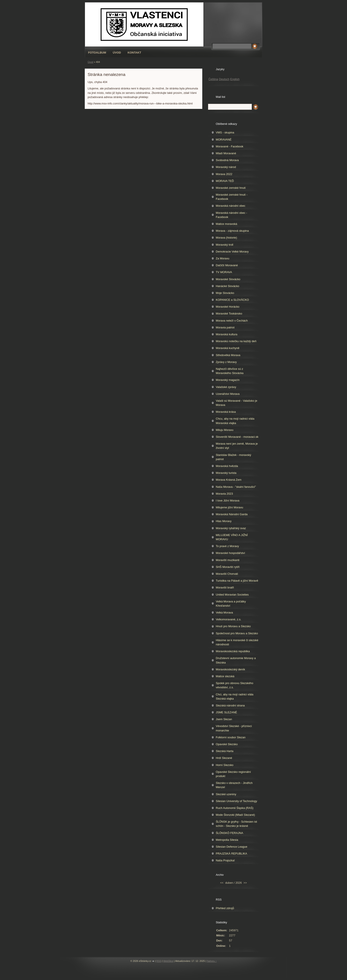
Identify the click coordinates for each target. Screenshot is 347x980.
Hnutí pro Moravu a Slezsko (233, 626)
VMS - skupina (225, 132)
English (235, 79)
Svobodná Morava (227, 160)
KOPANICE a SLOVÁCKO (232, 300)
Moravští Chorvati (227, 574)
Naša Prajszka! (225, 860)
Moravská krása (226, 412)
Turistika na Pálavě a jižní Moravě (237, 581)
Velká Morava (224, 612)
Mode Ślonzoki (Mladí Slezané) (235, 815)
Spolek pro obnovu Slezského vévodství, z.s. (234, 685)
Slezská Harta (225, 751)
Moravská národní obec (231, 206)
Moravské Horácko (228, 307)
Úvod (117, 53)
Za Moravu (223, 258)
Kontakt (135, 53)
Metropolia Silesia (227, 840)
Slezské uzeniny (226, 794)
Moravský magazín (228, 380)
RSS (159, 961)
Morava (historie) (226, 238)
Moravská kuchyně (228, 348)
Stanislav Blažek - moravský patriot (233, 457)
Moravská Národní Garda (232, 514)
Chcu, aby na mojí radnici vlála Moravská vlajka (235, 421)
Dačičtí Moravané (227, 265)
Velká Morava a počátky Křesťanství (231, 604)
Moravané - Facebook (229, 146)
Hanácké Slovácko (227, 286)
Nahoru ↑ (212, 961)
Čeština (213, 79)
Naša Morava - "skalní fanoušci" (236, 487)
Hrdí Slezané (224, 758)
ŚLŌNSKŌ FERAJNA (229, 833)
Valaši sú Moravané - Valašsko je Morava (236, 403)
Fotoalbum (97, 53)
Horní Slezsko (225, 765)
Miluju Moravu (225, 430)
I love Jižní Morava (228, 501)
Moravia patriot (225, 327)
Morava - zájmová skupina (232, 231)
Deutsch (224, 79)
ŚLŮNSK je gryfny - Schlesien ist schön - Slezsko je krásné (236, 824)
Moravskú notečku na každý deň (236, 341)
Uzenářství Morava (228, 394)
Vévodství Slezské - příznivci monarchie (234, 728)
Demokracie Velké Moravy (232, 252)
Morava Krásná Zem (229, 480)
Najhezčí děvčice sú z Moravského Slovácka (230, 371)
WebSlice (168, 961)
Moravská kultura (227, 334)
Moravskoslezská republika (233, 651)
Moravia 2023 (224, 494)
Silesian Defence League (231, 847)
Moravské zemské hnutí (231, 188)
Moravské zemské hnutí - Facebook (232, 197)
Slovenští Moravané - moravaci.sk (237, 437)
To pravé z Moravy (227, 546)
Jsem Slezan (224, 719)
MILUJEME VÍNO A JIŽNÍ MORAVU (232, 537)
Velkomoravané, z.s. (228, 619)
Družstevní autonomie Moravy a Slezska (236, 660)
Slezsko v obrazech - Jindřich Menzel (234, 785)
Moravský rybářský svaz (231, 528)
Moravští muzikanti (228, 560)
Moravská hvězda (227, 466)
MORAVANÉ (224, 140)
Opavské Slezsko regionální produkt (233, 774)
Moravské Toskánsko (229, 313)
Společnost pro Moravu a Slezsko (237, 633)
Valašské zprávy (226, 387)
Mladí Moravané (226, 153)
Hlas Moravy (224, 521)
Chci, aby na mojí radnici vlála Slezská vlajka (235, 696)
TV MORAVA (224, 272)
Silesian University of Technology (236, 801)
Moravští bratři (225, 587)
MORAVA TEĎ (225, 181)
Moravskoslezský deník (230, 669)
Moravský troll (225, 245)
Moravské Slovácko (228, 279)
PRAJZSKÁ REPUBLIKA (231, 854)
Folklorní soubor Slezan (231, 737)
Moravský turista (226, 473)
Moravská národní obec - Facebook (231, 215)
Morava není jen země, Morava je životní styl (237, 446)
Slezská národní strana (230, 705)
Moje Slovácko (225, 293)
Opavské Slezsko (227, 744)
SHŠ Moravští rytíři (228, 567)
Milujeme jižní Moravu (229, 507)
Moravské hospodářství (230, 553)
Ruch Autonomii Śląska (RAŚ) (235, 808)
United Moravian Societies (232, 595)
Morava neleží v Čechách (232, 321)
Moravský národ (226, 167)
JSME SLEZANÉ (226, 712)
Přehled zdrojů (225, 908)
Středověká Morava (228, 355)
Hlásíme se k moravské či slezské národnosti (237, 642)
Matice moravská (227, 224)
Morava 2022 (224, 174)
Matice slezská (225, 676)
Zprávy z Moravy (226, 362)
